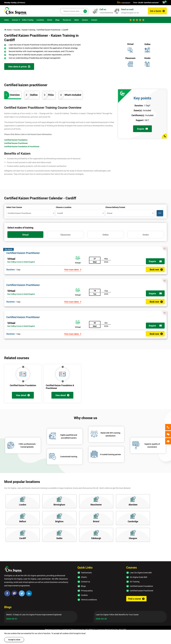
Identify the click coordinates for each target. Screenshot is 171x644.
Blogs (83, 586)
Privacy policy (87, 591)
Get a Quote (157, 11)
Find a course (136, 599)
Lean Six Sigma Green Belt (141, 573)
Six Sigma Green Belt (138, 577)
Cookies (84, 595)
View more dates (73, 270)
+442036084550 (106, 13)
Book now (156, 269)
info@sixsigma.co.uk (130, 13)
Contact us (85, 582)
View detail (23, 395)
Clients (84, 577)
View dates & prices (19, 67)
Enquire (142, 129)
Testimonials (86, 573)
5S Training (135, 582)
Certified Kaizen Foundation (16, 140)
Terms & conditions (89, 600)
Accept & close (14, 640)
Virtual (11, 259)
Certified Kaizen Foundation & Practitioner (22, 146)
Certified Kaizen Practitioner (16, 143)
